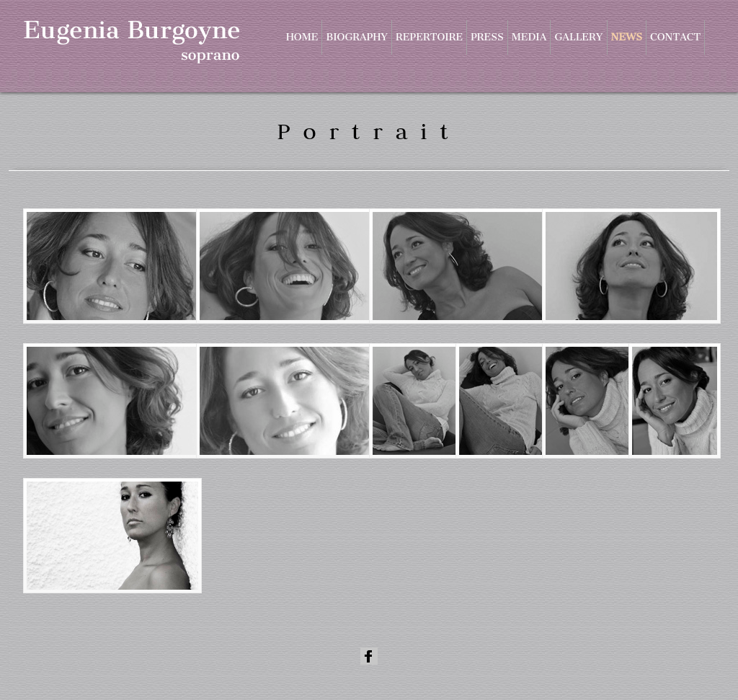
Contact (675, 37)
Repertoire (429, 37)
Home (302, 37)
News (627, 37)
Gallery (578, 37)
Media (529, 37)
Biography (357, 37)
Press (487, 37)
